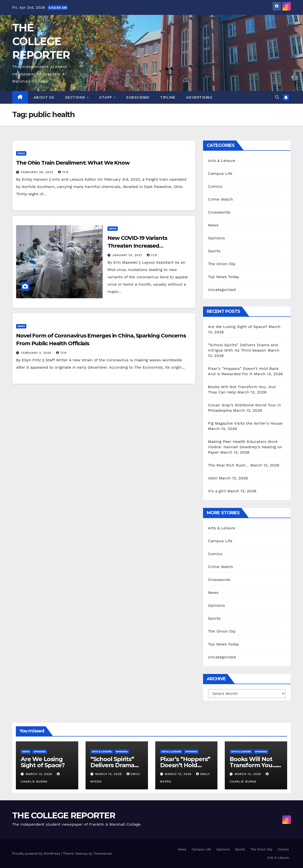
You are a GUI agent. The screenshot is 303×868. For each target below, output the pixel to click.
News (21, 153)
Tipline (168, 97)
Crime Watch (220, 199)
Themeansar (103, 854)
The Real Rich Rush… (228, 465)
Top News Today (224, 277)
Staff (106, 97)
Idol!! (213, 478)
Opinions (216, 238)
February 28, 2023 (38, 172)
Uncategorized (222, 290)
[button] (277, 97)
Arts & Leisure (222, 161)
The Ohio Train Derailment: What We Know (73, 163)
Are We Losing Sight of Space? (238, 327)
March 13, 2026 (39, 774)
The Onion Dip (222, 264)
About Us (44, 97)
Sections (76, 97)
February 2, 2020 (37, 353)
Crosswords (219, 212)
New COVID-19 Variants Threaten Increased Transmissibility (137, 246)
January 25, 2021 (128, 255)
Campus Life (220, 173)
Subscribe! (138, 97)
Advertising (199, 97)
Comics (215, 186)
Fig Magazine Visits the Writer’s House (245, 423)
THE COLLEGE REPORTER (41, 41)
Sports (214, 251)
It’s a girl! (217, 491)
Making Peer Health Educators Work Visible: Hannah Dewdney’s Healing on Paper (245, 447)
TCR (63, 172)
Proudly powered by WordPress (37, 854)
